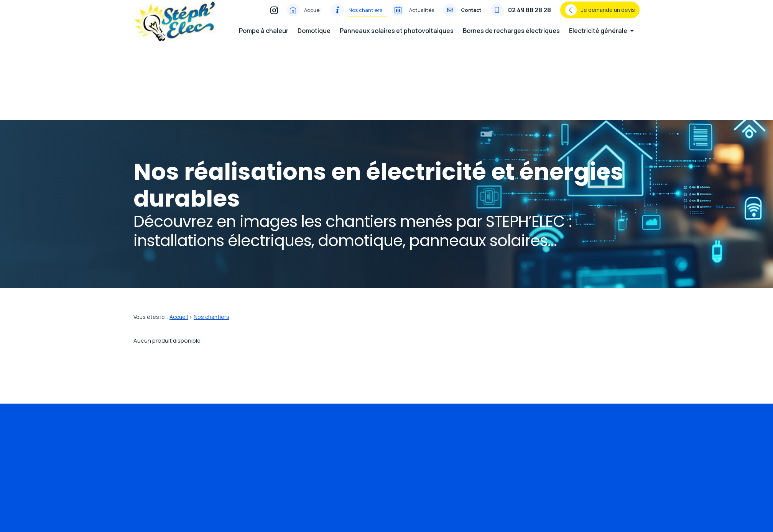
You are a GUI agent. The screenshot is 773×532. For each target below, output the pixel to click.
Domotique (314, 36)
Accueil (313, 15)
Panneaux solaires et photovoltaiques (397, 36)
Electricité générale (598, 36)
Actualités (422, 15)
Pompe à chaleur (264, 36)
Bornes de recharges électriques (511, 36)
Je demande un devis (600, 15)
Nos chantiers (365, 15)
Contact (471, 15)
